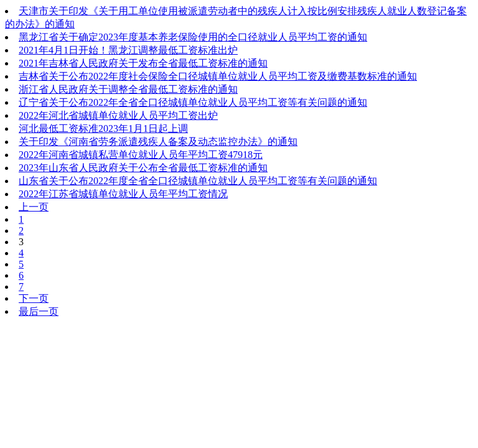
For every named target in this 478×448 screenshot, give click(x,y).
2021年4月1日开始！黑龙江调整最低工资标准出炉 (128, 50)
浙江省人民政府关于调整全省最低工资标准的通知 (128, 89)
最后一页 (39, 311)
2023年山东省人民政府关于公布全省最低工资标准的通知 (143, 168)
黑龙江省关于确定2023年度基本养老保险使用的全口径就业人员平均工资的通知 (193, 37)
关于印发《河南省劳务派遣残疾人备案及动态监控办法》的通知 (158, 142)
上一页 (34, 207)
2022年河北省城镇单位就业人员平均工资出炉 (118, 115)
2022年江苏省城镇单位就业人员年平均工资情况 (123, 194)
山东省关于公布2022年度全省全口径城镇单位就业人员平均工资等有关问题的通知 (198, 181)
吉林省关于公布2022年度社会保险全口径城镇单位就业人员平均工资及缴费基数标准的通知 (218, 76)
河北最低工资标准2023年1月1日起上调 (103, 128)
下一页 (34, 298)
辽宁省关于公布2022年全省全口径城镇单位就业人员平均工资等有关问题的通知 (193, 102)
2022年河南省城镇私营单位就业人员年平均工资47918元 (141, 155)
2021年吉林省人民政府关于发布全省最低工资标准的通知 (143, 63)
